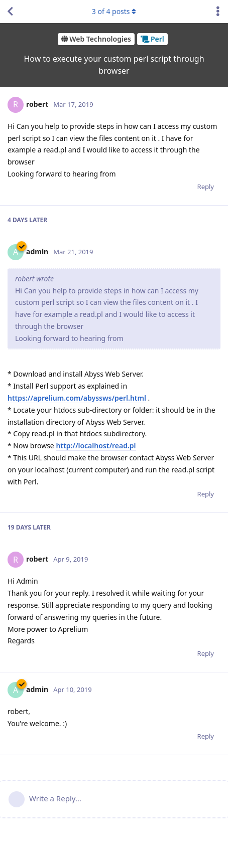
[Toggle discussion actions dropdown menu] (218, 12)
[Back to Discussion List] (10, 12)
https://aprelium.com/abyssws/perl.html (77, 398)
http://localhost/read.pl (96, 446)
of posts (114, 11)
